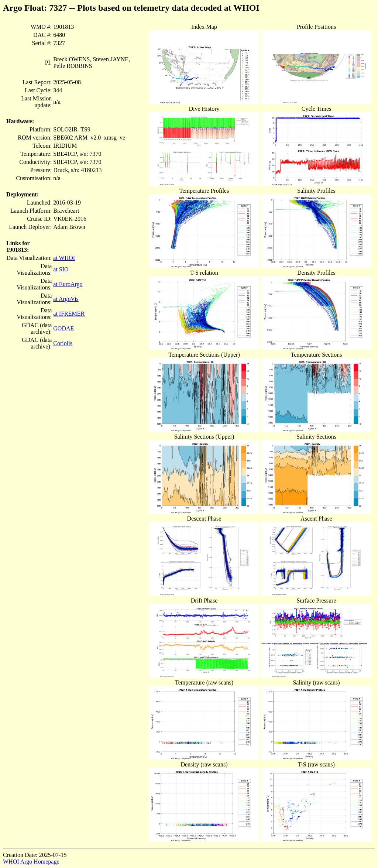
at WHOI (64, 258)
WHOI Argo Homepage (31, 862)
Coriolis (63, 343)
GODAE (63, 328)
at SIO (61, 269)
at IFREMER (69, 314)
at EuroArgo (68, 284)
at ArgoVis (66, 299)
